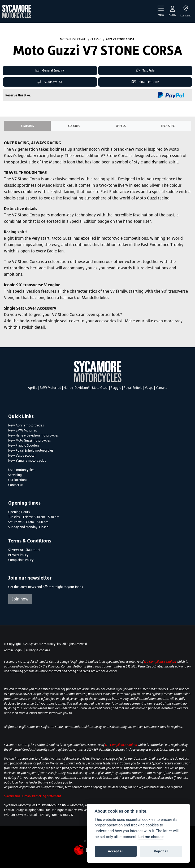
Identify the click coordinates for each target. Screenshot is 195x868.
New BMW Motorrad (23, 430)
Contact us (16, 485)
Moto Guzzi (100, 388)
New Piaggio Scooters (24, 446)
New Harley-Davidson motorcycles (33, 435)
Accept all (116, 851)
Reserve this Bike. (18, 95)
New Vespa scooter (22, 456)
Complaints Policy (21, 560)
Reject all (161, 851)
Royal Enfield (133, 388)
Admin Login (13, 650)
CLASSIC (96, 39)
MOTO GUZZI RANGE (73, 39)
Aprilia (32, 388)
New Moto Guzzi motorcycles (29, 440)
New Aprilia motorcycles (26, 425)
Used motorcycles (21, 470)
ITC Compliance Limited (160, 662)
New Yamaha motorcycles (27, 461)
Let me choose (151, 837)
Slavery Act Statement (24, 550)
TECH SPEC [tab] (168, 126)
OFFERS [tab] (121, 126)
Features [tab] (27, 126)
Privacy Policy (18, 555)
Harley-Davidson (77, 388)
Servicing (15, 475)
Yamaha (161, 388)
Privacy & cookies (38, 650)
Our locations (18, 480)
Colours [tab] (74, 126)
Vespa (149, 388)
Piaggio (116, 388)
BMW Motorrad (50, 388)
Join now (20, 599)
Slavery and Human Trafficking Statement (32, 796)
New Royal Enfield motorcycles (31, 451)
